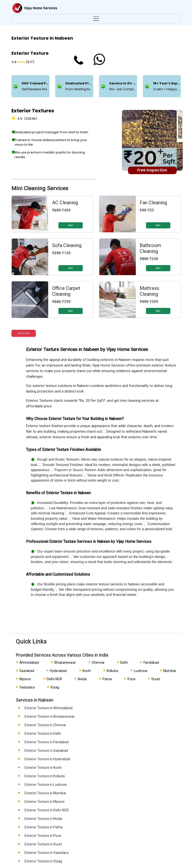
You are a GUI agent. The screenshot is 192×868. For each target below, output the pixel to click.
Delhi (124, 662)
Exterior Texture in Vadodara (46, 853)
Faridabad (151, 662)
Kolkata (112, 671)
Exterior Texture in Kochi (43, 768)
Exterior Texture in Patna (44, 827)
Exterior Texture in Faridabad (47, 742)
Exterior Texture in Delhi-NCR (47, 810)
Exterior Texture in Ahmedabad (49, 708)
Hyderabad (58, 671)
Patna (107, 679)
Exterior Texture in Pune (43, 836)
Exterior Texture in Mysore (45, 802)
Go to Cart (23, 333)
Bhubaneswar (65, 662)
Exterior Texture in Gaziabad (46, 751)
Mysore (25, 679)
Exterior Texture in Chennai (45, 725)
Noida (82, 679)
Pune (132, 679)
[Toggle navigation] (96, 19)
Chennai (98, 662)
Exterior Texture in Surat (43, 844)
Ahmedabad (29, 662)
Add (70, 225)
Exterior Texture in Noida (43, 819)
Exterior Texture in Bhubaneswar (50, 716)
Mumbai (170, 671)
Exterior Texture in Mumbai (45, 793)
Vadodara (27, 687)
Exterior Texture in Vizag (43, 861)
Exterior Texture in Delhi (43, 734)
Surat (156, 679)
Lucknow (141, 671)
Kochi (87, 671)
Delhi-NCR (54, 679)
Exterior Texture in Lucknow (46, 785)
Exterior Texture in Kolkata (45, 776)
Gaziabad (27, 671)
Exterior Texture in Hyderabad (47, 759)
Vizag (55, 687)
